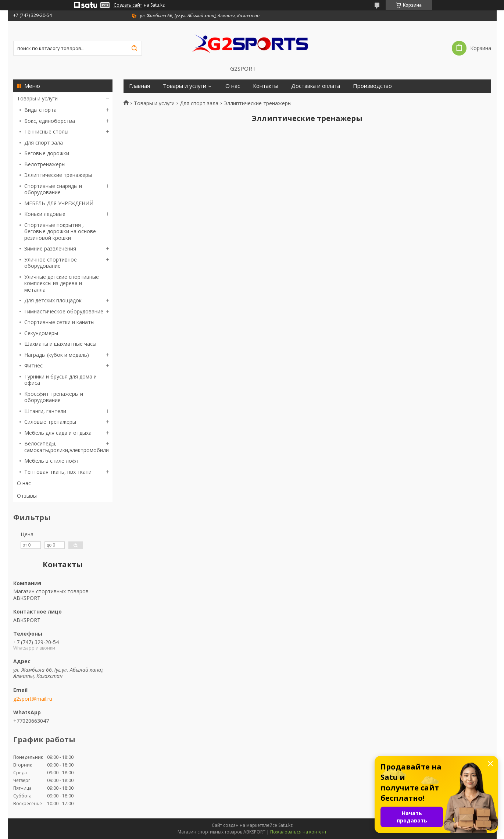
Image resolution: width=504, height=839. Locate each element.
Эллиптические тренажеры (58, 175)
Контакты (266, 86)
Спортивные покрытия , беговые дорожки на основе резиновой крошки (60, 231)
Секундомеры (41, 333)
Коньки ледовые (45, 214)
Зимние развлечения (50, 248)
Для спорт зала (44, 143)
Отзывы (27, 496)
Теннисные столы (46, 131)
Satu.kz (285, 825)
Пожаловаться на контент (298, 832)
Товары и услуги (37, 98)
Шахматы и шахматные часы (60, 344)
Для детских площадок (53, 300)
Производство (372, 86)
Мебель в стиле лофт (52, 461)
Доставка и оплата (316, 86)
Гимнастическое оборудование (64, 311)
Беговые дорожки (47, 153)
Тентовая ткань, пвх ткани (58, 472)
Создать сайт (128, 5)
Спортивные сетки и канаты (59, 322)
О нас (24, 483)
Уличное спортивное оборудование (51, 263)
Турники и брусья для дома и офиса (60, 380)
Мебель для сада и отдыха (58, 433)
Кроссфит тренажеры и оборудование (54, 397)
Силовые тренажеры (50, 422)
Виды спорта (40, 110)
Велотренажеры (45, 164)
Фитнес (33, 365)
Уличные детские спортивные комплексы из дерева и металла (62, 283)
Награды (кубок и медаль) (57, 355)
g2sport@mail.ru (33, 699)
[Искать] (135, 48)
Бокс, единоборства (50, 121)
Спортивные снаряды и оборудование (53, 189)
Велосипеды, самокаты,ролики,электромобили (67, 447)
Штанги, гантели (45, 411)
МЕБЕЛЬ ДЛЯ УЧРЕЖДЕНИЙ (59, 203)
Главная (140, 86)
